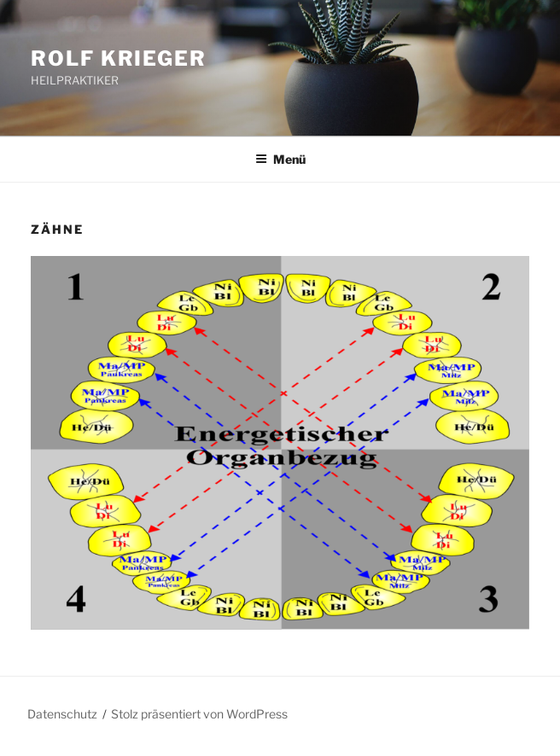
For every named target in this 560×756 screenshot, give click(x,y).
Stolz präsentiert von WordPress (199, 714)
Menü (280, 159)
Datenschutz (62, 714)
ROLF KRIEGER (119, 58)
